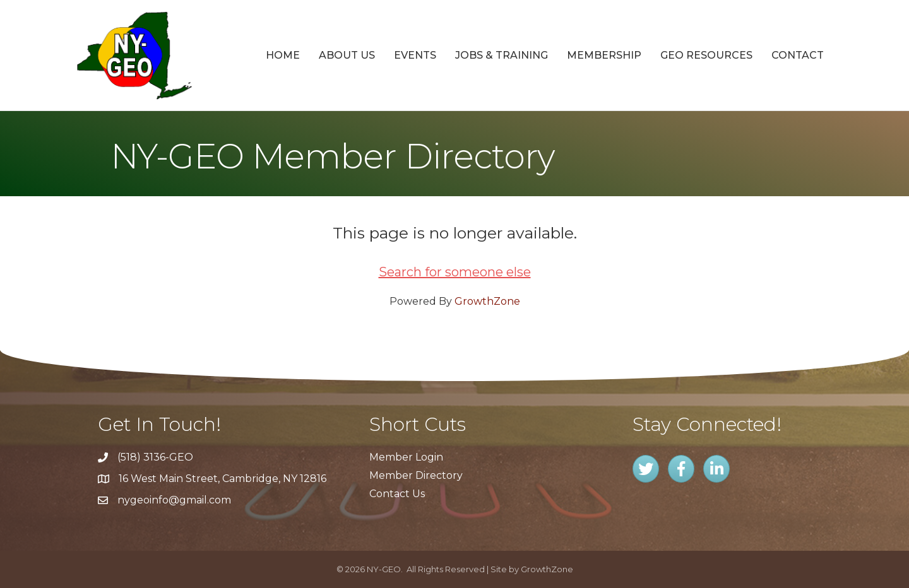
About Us (347, 55)
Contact (798, 55)
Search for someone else (455, 272)
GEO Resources (706, 55)
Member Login (406, 457)
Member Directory (416, 475)
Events (415, 55)
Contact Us (397, 494)
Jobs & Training (502, 55)
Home (283, 55)
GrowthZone (487, 301)
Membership (604, 55)
